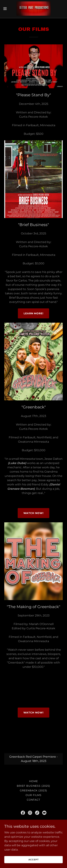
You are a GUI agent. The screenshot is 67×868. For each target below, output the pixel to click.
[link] (33, 9)
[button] (6, 9)
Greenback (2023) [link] (34, 789)
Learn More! (34, 312)
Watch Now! (33, 512)
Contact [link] (34, 798)
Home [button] (33, 780)
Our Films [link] (33, 794)
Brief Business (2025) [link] (34, 784)
